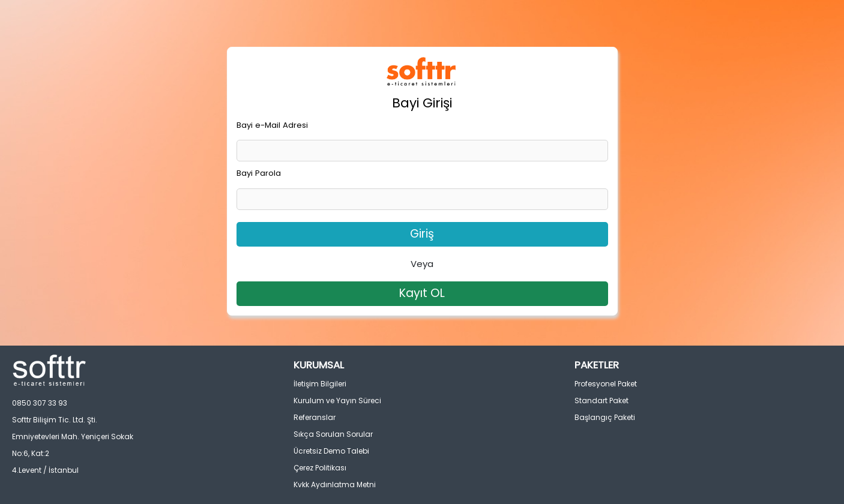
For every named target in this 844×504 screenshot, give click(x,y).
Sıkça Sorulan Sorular (333, 434)
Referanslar (315, 417)
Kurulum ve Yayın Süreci (337, 400)
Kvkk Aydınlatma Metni (335, 484)
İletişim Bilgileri (320, 384)
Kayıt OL (422, 293)
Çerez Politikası (320, 468)
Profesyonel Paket (606, 384)
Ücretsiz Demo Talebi (331, 451)
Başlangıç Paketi (605, 417)
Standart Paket (601, 400)
